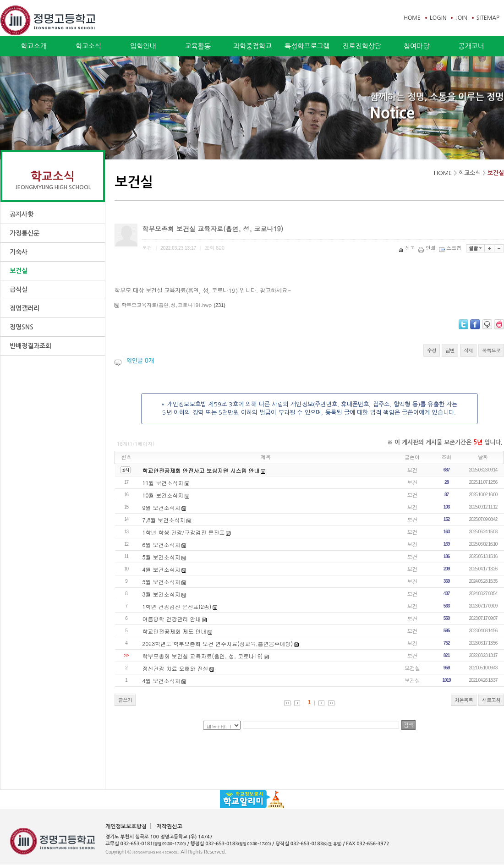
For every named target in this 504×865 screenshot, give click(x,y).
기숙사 (19, 252)
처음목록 (464, 700)
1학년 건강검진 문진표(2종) (177, 606)
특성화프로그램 (307, 46)
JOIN (461, 18)
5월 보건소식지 (162, 557)
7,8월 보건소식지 (164, 520)
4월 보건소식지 (162, 569)
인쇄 (428, 248)
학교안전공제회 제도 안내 (175, 631)
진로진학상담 (362, 46)
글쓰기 (125, 700)
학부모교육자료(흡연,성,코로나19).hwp (167, 305)
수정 (432, 350)
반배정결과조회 (30, 346)
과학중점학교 (253, 46)
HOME (412, 18)
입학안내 (143, 46)
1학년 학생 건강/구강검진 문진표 (184, 532)
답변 (450, 350)
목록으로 (491, 350)
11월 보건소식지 (163, 483)
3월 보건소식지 (162, 594)
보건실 (19, 271)
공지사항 (22, 214)
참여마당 (416, 46)
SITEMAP (488, 18)
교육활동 (197, 46)
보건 (412, 470)
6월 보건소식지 (162, 545)
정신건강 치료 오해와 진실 (175, 668)
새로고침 (491, 700)
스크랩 (451, 248)
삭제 (468, 350)
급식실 (19, 290)
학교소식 (88, 46)
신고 (408, 248)
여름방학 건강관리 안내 (172, 619)
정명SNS (22, 327)
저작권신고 (169, 827)
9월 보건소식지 (162, 507)
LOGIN (438, 18)
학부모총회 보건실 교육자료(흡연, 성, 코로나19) (203, 656)
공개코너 (471, 46)
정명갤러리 (25, 308)
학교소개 (33, 46)
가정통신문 (25, 233)
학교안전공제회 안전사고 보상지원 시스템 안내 (201, 470)
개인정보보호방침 (126, 827)
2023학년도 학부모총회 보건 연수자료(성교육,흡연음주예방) (218, 643)
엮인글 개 (140, 361)
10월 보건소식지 (163, 495)
